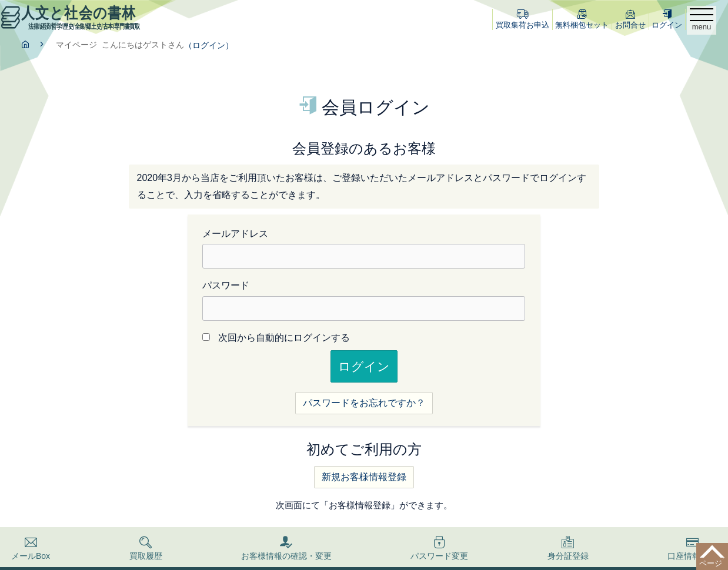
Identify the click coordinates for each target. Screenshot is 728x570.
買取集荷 (522, 19)
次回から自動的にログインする (284, 338)
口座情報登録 (692, 548)
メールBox (31, 548)
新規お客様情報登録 (364, 477)
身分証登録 (568, 548)
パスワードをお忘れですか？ (364, 403)
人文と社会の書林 (71, 17)
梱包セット (582, 19)
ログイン (667, 19)
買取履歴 (146, 548)
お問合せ (630, 19)
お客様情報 (286, 548)
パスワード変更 (439, 548)
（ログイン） (208, 45)
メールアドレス (235, 234)
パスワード (226, 285)
